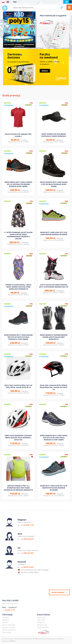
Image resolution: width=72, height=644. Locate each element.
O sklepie (5, 617)
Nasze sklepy (7, 632)
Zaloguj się (41, 622)
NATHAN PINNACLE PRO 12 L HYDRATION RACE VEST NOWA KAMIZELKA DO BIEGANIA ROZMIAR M (18, 488)
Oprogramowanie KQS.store (54, 639)
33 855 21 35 (10, 610)
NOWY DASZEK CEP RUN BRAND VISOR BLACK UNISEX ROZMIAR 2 (54, 135)
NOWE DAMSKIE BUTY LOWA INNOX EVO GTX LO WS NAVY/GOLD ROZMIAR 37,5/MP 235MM (54, 438)
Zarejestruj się (42, 625)
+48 (27, 525)
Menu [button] (69, 7)
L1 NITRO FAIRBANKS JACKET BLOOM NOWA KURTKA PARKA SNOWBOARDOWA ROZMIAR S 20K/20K (18, 235)
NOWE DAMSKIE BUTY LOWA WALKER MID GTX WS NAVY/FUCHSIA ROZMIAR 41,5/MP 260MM (18, 337)
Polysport (5, 8)
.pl (13, 641)
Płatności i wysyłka (8, 627)
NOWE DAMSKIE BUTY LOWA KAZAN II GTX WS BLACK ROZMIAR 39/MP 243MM (54, 184)
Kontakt (5, 622)
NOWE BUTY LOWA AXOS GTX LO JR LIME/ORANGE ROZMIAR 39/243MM (54, 233)
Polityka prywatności (9, 630)
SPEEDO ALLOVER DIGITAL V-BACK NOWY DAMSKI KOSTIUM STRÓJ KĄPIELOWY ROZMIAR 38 (18, 287)
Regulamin (6, 620)
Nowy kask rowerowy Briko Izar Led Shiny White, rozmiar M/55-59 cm (18, 386)
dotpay (44, 632)
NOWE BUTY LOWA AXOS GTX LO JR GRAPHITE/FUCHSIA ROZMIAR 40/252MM (54, 488)
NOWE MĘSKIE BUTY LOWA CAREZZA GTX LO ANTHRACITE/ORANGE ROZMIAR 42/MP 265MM (18, 184)
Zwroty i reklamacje (9, 625)
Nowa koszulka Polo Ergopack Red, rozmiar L (18, 135)
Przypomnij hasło (43, 627)
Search (62, 7)
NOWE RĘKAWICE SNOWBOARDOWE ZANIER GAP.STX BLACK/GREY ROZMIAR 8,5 (54, 337)
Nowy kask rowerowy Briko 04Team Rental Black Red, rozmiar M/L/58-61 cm (54, 387)
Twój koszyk (41, 620)
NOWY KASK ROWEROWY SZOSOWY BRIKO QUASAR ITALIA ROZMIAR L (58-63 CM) (18, 438)
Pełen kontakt (58, 592)
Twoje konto (41, 617)
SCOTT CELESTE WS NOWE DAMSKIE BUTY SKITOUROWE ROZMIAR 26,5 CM (54, 286)
